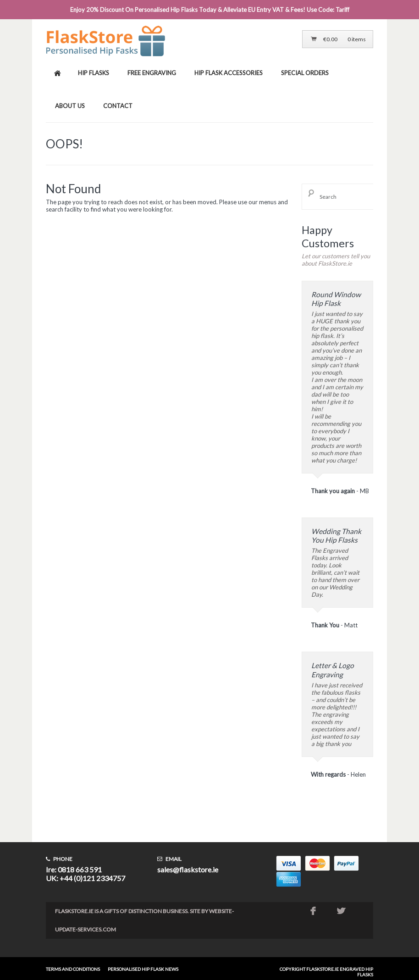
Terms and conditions (73, 969)
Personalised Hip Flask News (143, 969)
